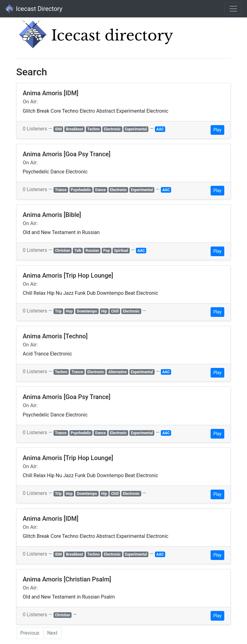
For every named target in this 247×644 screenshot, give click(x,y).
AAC (160, 129)
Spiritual (121, 251)
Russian (92, 251)
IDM (58, 129)
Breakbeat (75, 129)
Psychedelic (81, 190)
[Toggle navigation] (233, 9)
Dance (100, 190)
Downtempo (87, 311)
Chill (115, 311)
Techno (94, 129)
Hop (69, 311)
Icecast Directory (34, 9)
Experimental (136, 129)
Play (217, 130)
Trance (61, 190)
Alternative (117, 372)
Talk (78, 251)
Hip (104, 311)
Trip (58, 311)
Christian (63, 251)
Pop (107, 251)
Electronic (112, 129)
